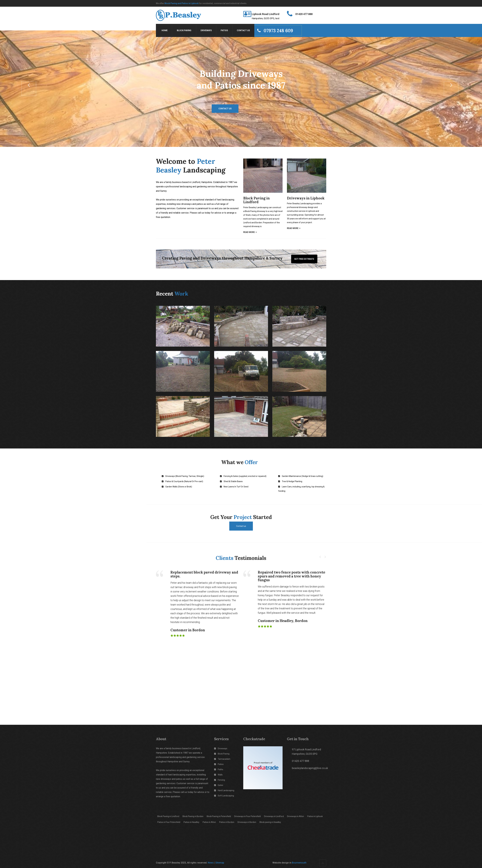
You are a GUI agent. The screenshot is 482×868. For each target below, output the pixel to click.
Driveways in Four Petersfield (247, 816)
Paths (219, 769)
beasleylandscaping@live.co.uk (310, 768)
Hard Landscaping (224, 790)
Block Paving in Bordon (193, 816)
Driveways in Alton (296, 816)
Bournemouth (299, 863)
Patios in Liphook (315, 816)
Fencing (220, 780)
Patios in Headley (191, 822)
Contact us (225, 109)
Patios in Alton (209, 822)
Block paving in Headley (270, 822)
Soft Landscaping (224, 796)
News (211, 863)
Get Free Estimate (304, 259)
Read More (250, 232)
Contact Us (243, 30)
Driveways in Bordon (247, 822)
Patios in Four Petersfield (169, 822)
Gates (219, 785)
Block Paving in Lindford (168, 816)
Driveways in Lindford (274, 816)
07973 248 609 (275, 31)
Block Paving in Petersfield (219, 816)
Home (165, 30)
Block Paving (184, 30)
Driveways (206, 30)
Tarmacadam (222, 759)
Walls (218, 775)
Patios (224, 30)
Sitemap (220, 863)
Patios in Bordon (227, 822)
